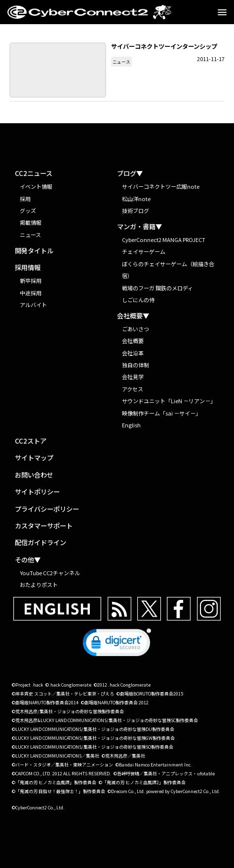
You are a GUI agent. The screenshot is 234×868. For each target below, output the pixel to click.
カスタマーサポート (44, 526)
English (131, 425)
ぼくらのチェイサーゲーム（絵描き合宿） (168, 270)
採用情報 (28, 268)
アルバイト (33, 305)
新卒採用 (31, 280)
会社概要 (133, 341)
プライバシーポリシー (47, 509)
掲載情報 (31, 222)
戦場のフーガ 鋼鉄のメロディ (157, 288)
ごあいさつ (136, 329)
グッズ (28, 210)
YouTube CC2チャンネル (50, 573)
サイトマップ (34, 458)
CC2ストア (31, 441)
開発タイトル (34, 251)
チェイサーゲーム (144, 251)
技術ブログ (136, 210)
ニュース (121, 62)
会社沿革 (133, 353)
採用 (25, 199)
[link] (117, 645)
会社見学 (133, 377)
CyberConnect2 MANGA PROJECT (164, 240)
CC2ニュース (34, 174)
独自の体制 (136, 365)
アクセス (133, 389)
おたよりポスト (39, 585)
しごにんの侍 (138, 300)
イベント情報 (36, 186)
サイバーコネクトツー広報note (161, 186)
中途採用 (31, 293)
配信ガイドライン (40, 543)
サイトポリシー (37, 492)
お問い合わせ (34, 475)
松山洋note (136, 199)
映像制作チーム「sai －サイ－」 (161, 413)
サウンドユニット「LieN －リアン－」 (169, 401)
